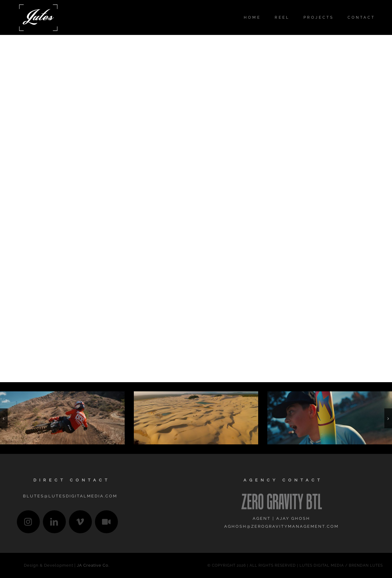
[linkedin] (54, 522)
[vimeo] (80, 522)
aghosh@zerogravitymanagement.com (281, 526)
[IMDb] (106, 522)
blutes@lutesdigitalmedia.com (70, 496)
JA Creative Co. (93, 565)
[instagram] (28, 522)
